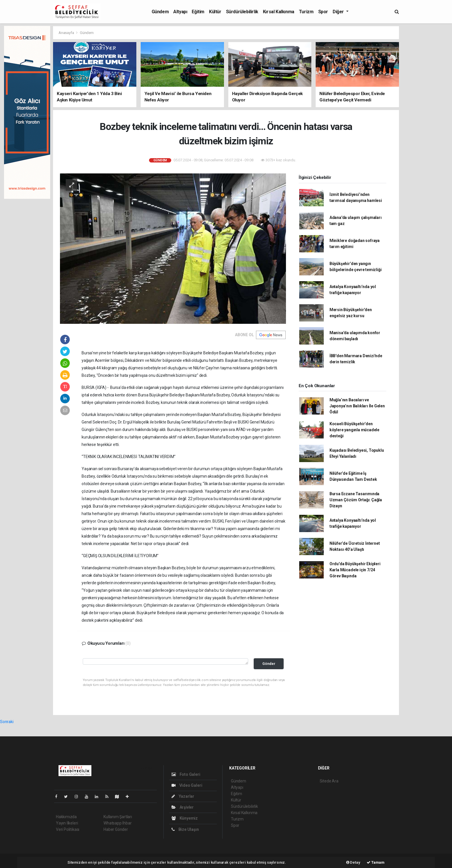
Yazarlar (183, 796)
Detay (353, 862)
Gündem (160, 12)
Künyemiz (185, 818)
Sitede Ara (329, 781)
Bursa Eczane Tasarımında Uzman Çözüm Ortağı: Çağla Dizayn (356, 500)
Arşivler (183, 807)
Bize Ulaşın (185, 829)
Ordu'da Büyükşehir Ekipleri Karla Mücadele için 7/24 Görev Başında (355, 570)
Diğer (339, 12)
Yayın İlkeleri (67, 823)
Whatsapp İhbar (117, 823)
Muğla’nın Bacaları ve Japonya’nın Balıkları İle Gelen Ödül (357, 406)
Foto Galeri (186, 774)
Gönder (269, 664)
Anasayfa (67, 33)
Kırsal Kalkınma (279, 12)
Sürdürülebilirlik (242, 12)
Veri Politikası (68, 829)
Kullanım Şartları (118, 817)
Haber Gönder (116, 829)
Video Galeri (187, 785)
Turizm (306, 12)
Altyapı (180, 12)
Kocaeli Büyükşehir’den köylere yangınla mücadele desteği (354, 430)
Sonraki (7, 722)
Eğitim (198, 12)
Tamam (376, 862)
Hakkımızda (66, 817)
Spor (323, 12)
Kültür (215, 12)
